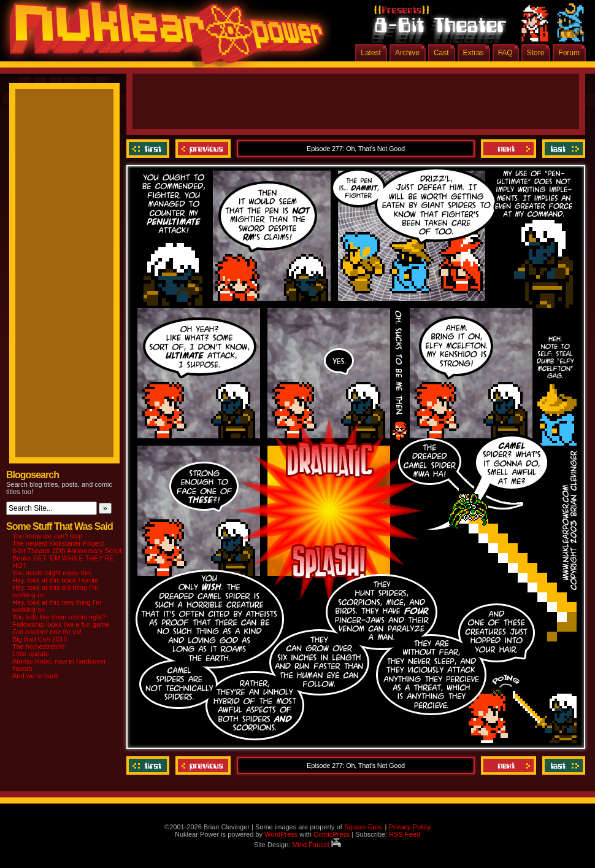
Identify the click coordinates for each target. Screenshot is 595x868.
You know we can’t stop (48, 536)
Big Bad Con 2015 (40, 639)
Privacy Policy (409, 827)
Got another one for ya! (47, 632)
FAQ (505, 53)
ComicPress (332, 834)
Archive (407, 53)
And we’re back (35, 676)
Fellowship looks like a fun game (61, 624)
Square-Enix (363, 827)
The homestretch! (39, 646)
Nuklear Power (163, 37)
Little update (31, 654)
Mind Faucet (317, 845)
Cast (441, 53)
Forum (569, 53)
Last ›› (562, 149)
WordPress (281, 834)
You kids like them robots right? (59, 617)
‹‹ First (149, 149)
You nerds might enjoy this (52, 573)
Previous (203, 149)
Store (536, 53)
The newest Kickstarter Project (58, 543)
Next (509, 149)
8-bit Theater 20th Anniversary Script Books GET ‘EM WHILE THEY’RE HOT (67, 558)
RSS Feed (405, 834)
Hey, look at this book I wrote (55, 580)
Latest (371, 53)
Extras (474, 53)
